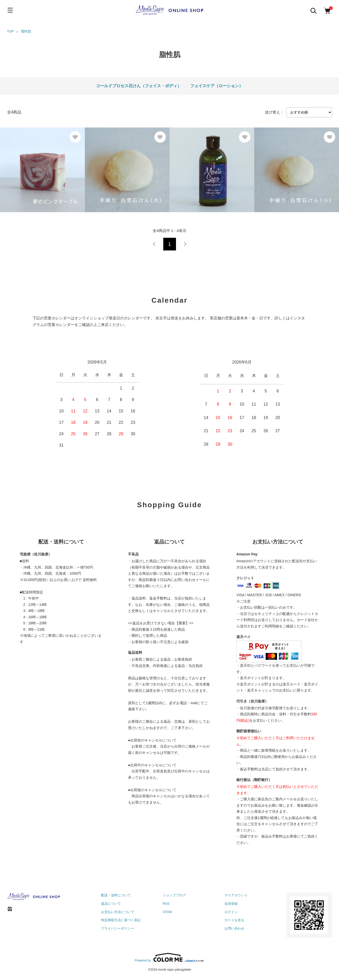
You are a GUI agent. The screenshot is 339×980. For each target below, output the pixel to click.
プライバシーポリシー (118, 928)
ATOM (167, 912)
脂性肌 (26, 31)
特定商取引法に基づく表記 (121, 920)
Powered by (169, 957)
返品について (111, 904)
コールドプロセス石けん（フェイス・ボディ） (139, 86)
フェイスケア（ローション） (217, 86)
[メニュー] (10, 10)
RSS (166, 904)
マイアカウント (236, 895)
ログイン (231, 912)
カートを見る (234, 920)
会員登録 (231, 904)
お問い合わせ (234, 928)
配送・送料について (116, 895)
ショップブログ (174, 895)
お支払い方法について (118, 912)
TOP (11, 31)
